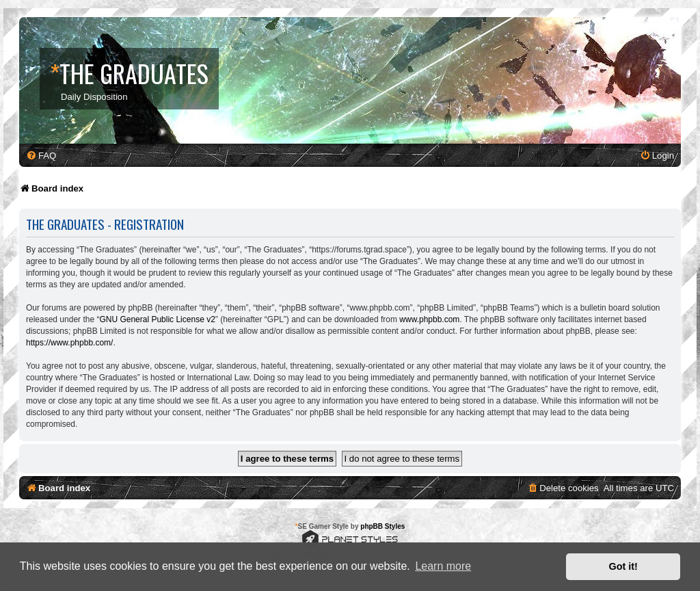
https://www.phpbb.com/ (69, 343)
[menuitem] (41, 156)
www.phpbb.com (429, 319)
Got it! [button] (623, 566)
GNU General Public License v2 (157, 319)
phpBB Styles (382, 526)
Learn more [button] (443, 566)
